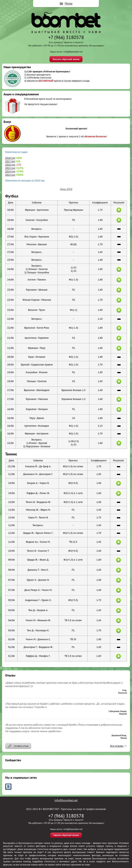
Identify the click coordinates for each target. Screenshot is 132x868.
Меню (69, 3)
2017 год (10, 161)
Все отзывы (117, 746)
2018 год (10, 158)
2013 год (10, 175)
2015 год (10, 168)
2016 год (10, 165)
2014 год (10, 171)
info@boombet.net (66, 800)
